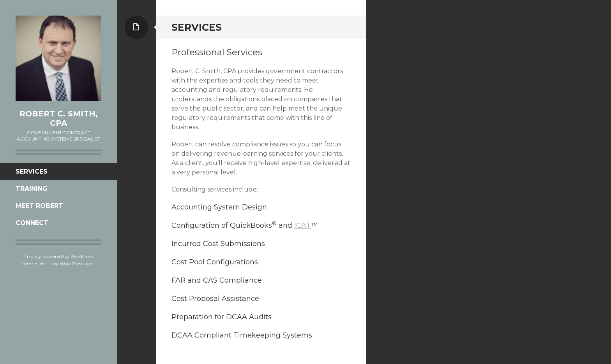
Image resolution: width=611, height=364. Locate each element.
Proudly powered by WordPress (59, 256)
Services (32, 171)
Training (32, 189)
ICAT (303, 225)
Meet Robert (39, 206)
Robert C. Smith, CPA (59, 118)
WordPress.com (77, 263)
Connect (32, 223)
